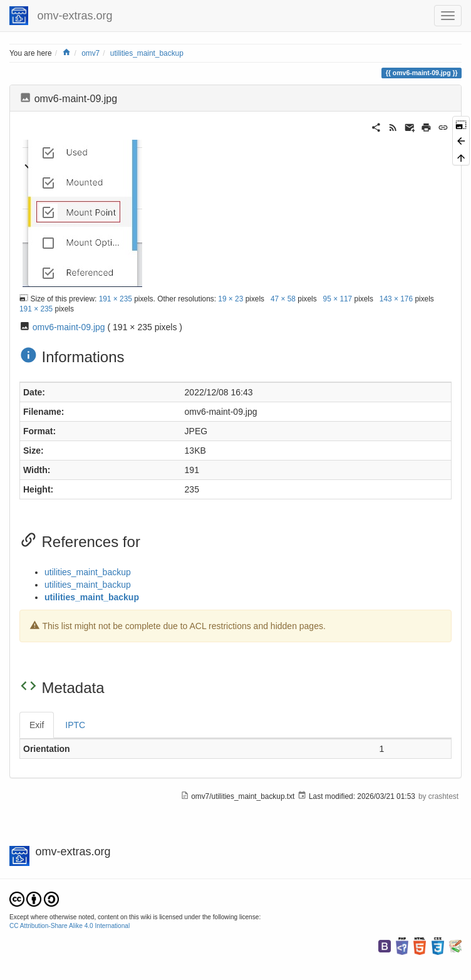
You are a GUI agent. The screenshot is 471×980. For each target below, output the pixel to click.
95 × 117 (338, 298)
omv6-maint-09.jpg (69, 327)
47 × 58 (283, 298)
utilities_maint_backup (147, 53)
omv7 (91, 53)
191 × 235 (116, 298)
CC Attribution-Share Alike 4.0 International (70, 926)
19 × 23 (230, 298)
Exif (37, 725)
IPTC (75, 725)
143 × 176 (396, 298)
